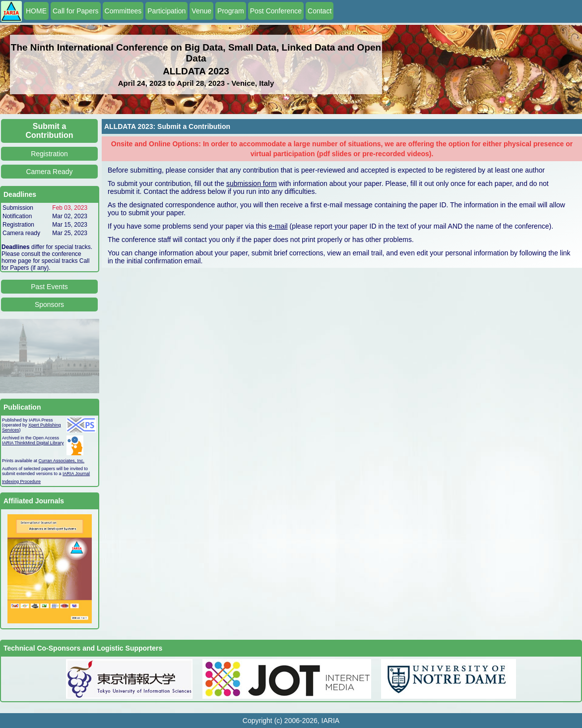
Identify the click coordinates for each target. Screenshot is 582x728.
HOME (36, 11)
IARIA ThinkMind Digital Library (33, 443)
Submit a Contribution (50, 131)
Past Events (49, 287)
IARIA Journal (76, 474)
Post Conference (276, 11)
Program (231, 11)
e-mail (278, 226)
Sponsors (49, 304)
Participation (166, 11)
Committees (123, 11)
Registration (49, 154)
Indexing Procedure (21, 482)
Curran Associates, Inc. (62, 461)
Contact (320, 11)
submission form (252, 183)
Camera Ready (49, 172)
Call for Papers (76, 11)
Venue (201, 11)
